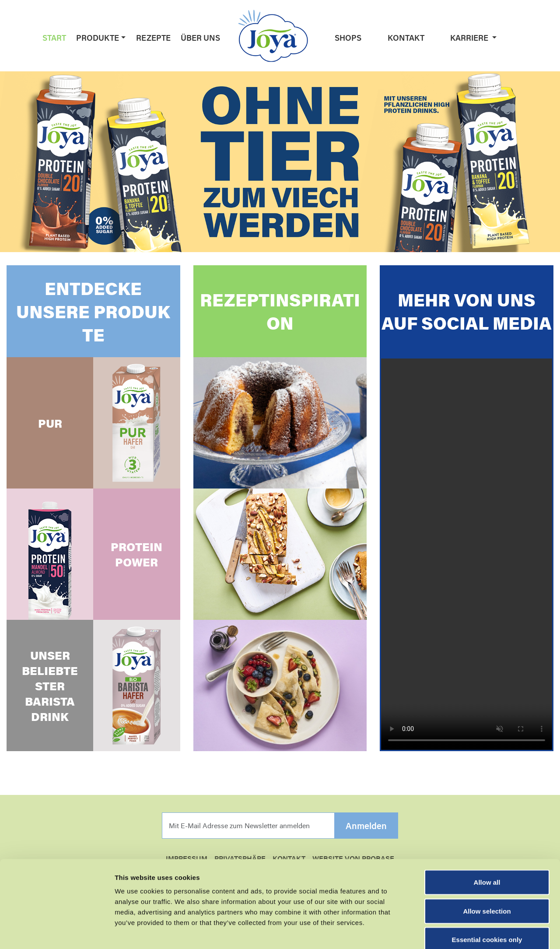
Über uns (200, 38)
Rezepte (153, 38)
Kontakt (406, 38)
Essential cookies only (487, 891)
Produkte (98, 38)
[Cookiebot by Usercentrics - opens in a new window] (57, 932)
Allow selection (487, 863)
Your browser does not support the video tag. (467, 554)
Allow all (487, 834)
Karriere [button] (470, 38)
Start (54, 38)
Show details (459, 932)
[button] (122, 38)
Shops (348, 38)
